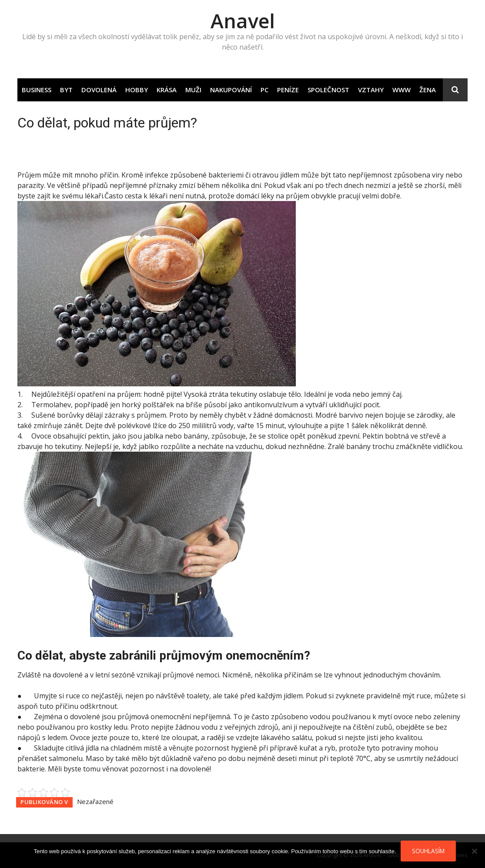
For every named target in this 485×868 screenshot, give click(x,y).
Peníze (288, 90)
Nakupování (231, 90)
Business (37, 90)
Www (401, 90)
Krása (167, 90)
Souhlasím (428, 851)
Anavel (243, 21)
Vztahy (371, 90)
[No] (474, 851)
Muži (193, 90)
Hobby (137, 90)
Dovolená (99, 90)
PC (264, 90)
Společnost (328, 90)
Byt (66, 90)
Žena (428, 90)
